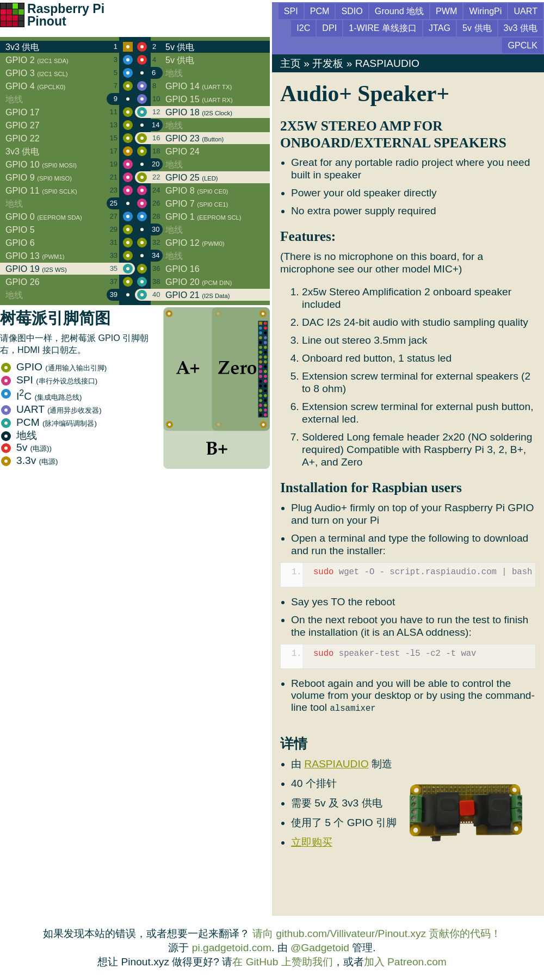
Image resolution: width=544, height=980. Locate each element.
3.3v (30, 460)
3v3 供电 (521, 28)
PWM (446, 11)
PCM (49, 422)
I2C (303, 28)
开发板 (328, 63)
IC (41, 396)
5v (26, 447)
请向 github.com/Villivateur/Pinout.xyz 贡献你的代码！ (377, 934)
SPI (49, 380)
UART (51, 409)
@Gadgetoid (320, 948)
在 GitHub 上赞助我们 (282, 962)
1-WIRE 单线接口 (383, 28)
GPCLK (523, 45)
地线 (19, 435)
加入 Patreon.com (405, 962)
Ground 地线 (399, 11)
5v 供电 (477, 28)
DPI (329, 28)
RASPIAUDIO (387, 63)
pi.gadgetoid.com (232, 948)
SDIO (352, 11)
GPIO (54, 367)
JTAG (440, 28)
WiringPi (485, 11)
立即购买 (312, 842)
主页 (290, 63)
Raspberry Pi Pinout (66, 15)
